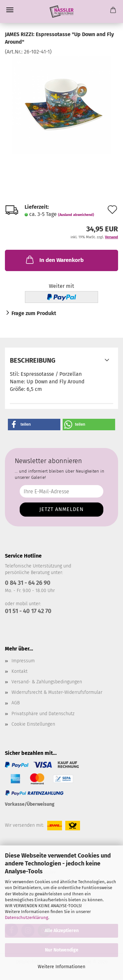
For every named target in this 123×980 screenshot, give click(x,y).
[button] (34, 425)
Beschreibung (33, 360)
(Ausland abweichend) (76, 215)
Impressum (23, 661)
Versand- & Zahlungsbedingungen (47, 682)
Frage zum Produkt (34, 313)
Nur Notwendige (62, 950)
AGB (16, 703)
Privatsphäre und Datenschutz (43, 714)
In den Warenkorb (54, 260)
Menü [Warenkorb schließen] (10, 10)
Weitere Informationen (61, 967)
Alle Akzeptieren (62, 931)
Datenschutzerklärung (27, 917)
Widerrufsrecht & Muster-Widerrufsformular (57, 692)
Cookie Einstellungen (33, 724)
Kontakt (20, 671)
